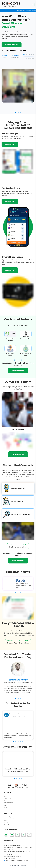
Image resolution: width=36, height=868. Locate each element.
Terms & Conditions (9, 819)
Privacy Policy (7, 817)
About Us (6, 804)
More (5, 808)
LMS (5, 800)
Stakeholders (7, 806)
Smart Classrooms (8, 802)
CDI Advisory (7, 824)
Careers (6, 822)
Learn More (10, 144)
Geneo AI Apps (8, 799)
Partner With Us (12, 45)
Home (5, 797)
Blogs (5, 820)
